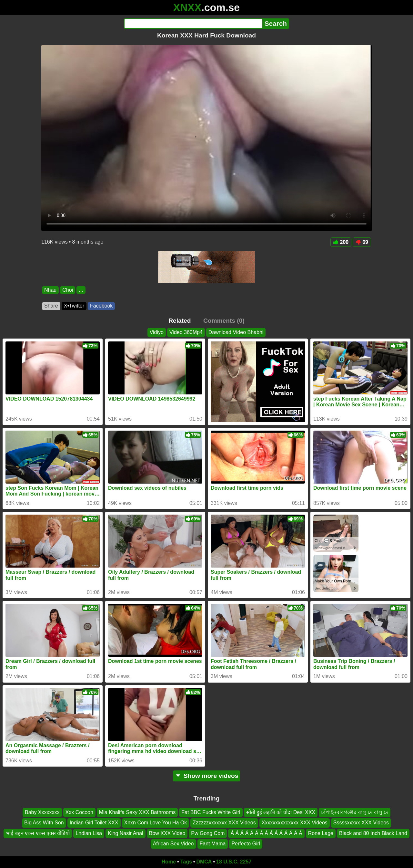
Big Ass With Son (44, 823)
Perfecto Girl (246, 844)
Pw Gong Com (208, 833)
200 (341, 242)
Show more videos (207, 776)
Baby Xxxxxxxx (42, 812)
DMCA (204, 862)
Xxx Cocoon (79, 812)
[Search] (193, 24)
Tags (186, 862)
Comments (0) (224, 321)
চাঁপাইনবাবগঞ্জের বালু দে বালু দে (355, 812)
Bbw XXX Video (167, 833)
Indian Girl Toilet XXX (94, 823)
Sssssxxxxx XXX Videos (361, 823)
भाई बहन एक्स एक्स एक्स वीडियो (38, 833)
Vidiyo (157, 332)
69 (362, 242)
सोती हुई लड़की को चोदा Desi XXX (281, 812)
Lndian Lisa (89, 833)
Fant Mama (213, 844)
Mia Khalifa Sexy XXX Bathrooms (137, 812)
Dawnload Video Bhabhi (236, 332)
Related (180, 321)
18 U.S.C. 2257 (234, 862)
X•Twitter (74, 306)
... (81, 290)
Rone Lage (321, 833)
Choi (68, 290)
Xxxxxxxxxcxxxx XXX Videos (295, 823)
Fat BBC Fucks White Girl (211, 812)
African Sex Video (173, 844)
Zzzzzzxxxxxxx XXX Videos (224, 823)
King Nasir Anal (125, 833)
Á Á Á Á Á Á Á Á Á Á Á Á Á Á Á (266, 833)
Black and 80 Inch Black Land (373, 833)
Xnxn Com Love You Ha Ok (156, 823)
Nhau (50, 290)
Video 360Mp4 (186, 332)
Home (169, 862)
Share (51, 306)
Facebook (101, 306)
